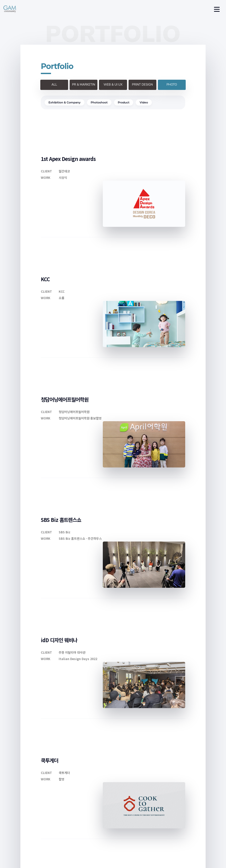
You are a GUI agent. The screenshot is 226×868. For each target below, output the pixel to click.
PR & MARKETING (84, 86)
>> (135, 768)
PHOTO (172, 85)
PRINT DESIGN (142, 85)
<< (91, 768)
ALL (54, 85)
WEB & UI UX (113, 85)
